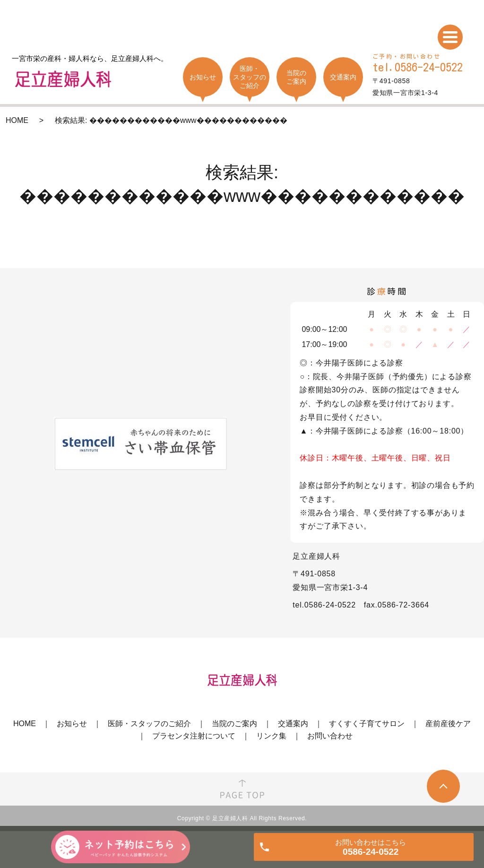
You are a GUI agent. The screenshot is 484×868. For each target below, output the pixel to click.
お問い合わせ (330, 736)
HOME (17, 120)
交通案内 (293, 724)
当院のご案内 (234, 724)
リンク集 (271, 736)
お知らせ (72, 724)
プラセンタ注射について (194, 736)
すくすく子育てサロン (367, 724)
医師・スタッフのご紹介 (149, 724)
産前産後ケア (448, 724)
